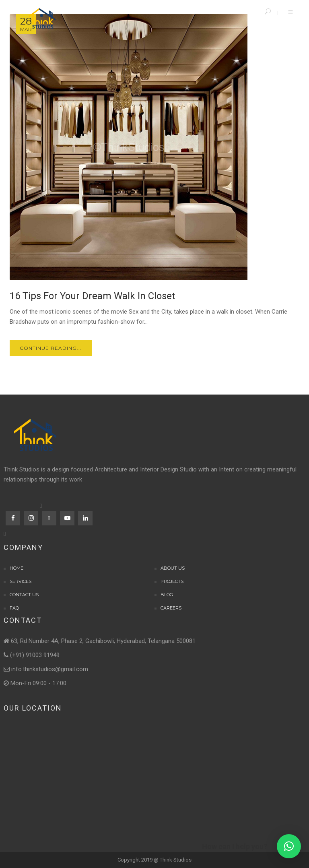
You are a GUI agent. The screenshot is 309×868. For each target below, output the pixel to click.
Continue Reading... (51, 348)
